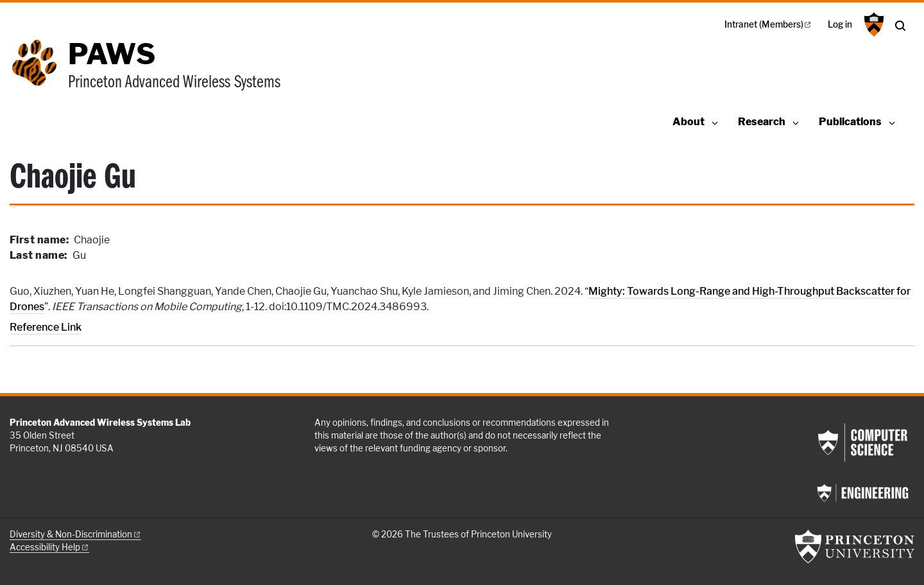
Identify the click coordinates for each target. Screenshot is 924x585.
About (689, 122)
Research (762, 122)
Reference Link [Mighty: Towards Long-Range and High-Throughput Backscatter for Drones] (46, 327)
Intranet (768, 24)
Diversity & (75, 534)
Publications (850, 122)
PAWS (112, 54)
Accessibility (49, 547)
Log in (840, 24)
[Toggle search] (900, 26)
